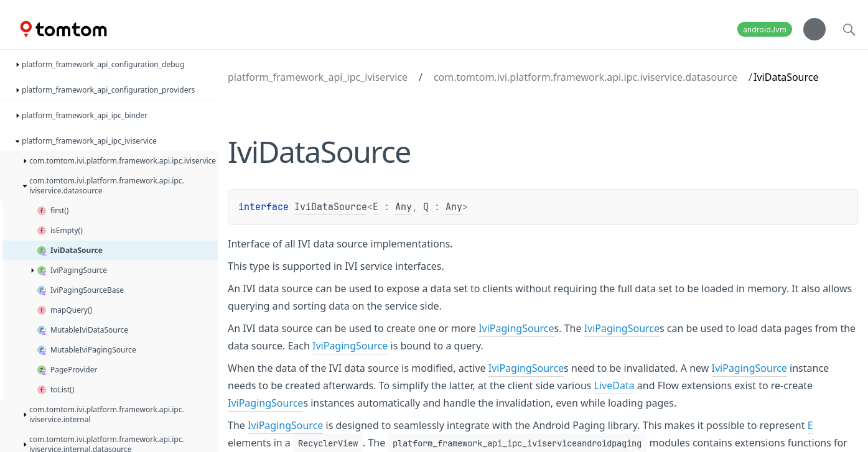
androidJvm (765, 30)
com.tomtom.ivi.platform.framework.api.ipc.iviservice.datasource (586, 77)
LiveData (614, 385)
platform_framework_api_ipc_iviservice (318, 77)
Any (404, 207)
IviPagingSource (516, 328)
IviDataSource (331, 207)
